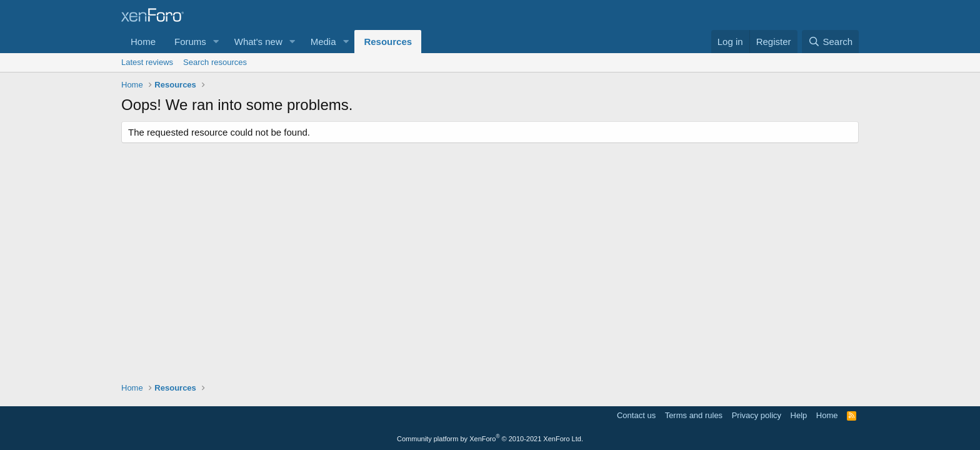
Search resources (215, 62)
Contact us (636, 415)
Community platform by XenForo (490, 439)
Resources (388, 42)
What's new (258, 42)
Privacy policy (757, 415)
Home (143, 42)
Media (323, 42)
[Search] (830, 42)
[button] (216, 42)
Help (799, 415)
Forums (190, 42)
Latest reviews (147, 62)
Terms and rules (694, 415)
